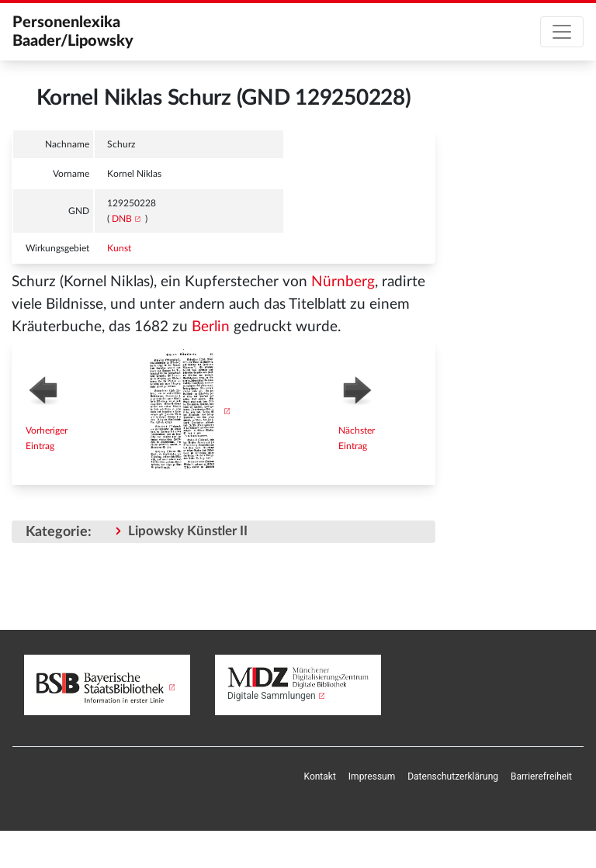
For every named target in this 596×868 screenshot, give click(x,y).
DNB (122, 219)
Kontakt (320, 776)
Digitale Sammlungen (272, 696)
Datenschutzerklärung (453, 776)
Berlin (211, 327)
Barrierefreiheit (541, 776)
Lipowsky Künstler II (188, 531)
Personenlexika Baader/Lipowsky (73, 32)
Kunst (119, 248)
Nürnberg (343, 282)
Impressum (372, 776)
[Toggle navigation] (562, 32)
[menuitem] (320, 777)
